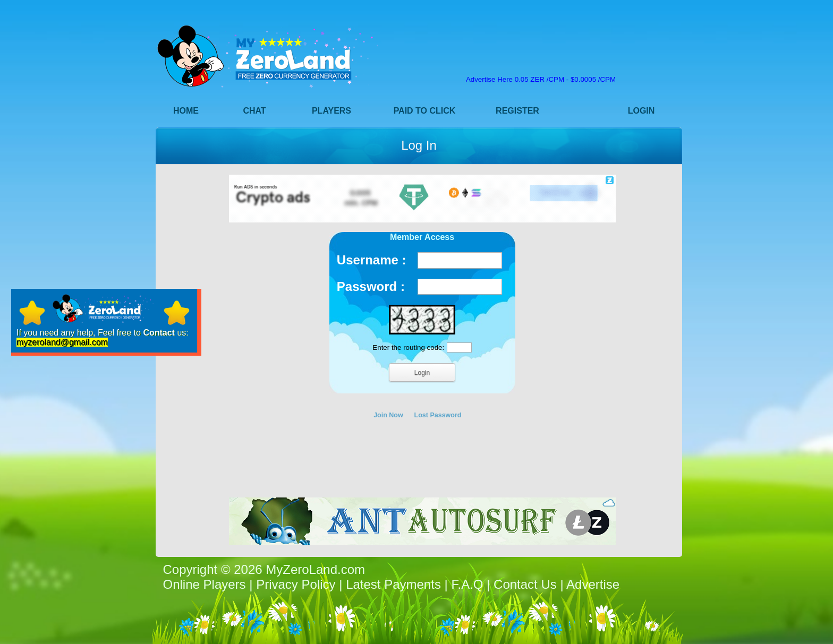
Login (641, 111)
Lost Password (438, 415)
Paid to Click (425, 111)
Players (331, 111)
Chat (254, 111)
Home (186, 111)
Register (517, 111)
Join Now (388, 415)
